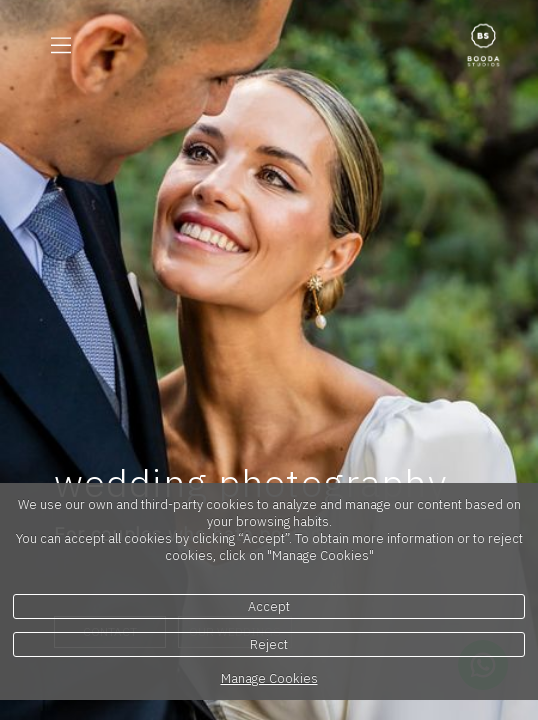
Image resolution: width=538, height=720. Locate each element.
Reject (269, 644)
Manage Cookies (269, 678)
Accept (269, 606)
